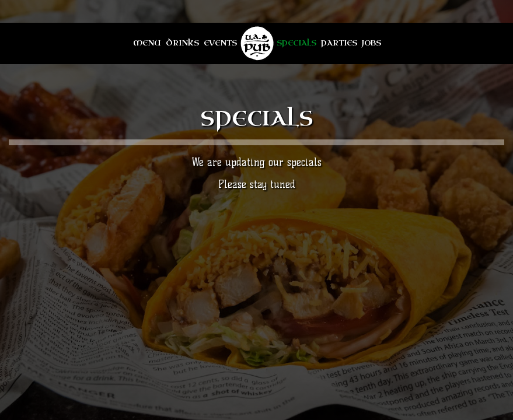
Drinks (182, 43)
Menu (147, 43)
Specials (296, 43)
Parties (339, 43)
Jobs (371, 43)
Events (220, 43)
